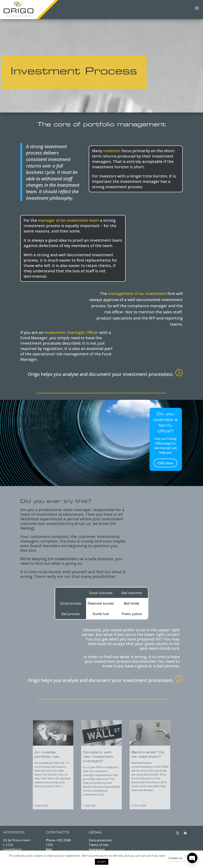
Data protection (100, 840)
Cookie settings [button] (181, 856)
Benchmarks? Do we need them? (132, 759)
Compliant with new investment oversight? (99, 760)
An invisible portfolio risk (65, 759)
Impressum (97, 849)
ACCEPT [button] (102, 862)
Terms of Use (99, 845)
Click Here (165, 463)
